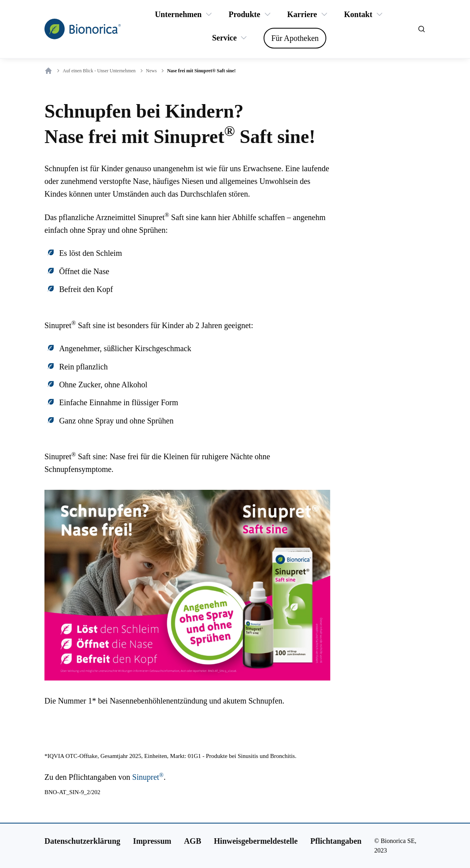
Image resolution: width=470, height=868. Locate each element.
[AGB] (192, 841)
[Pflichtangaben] (336, 841)
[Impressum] (152, 841)
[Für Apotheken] (295, 38)
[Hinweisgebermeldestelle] (256, 841)
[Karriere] (302, 14)
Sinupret (148, 777)
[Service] (224, 38)
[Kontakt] (358, 14)
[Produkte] (245, 14)
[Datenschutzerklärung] (82, 841)
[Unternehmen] (178, 14)
